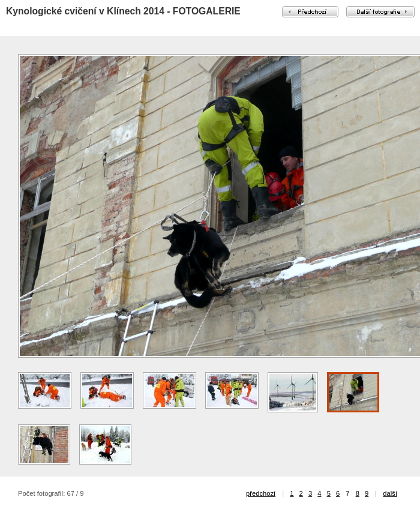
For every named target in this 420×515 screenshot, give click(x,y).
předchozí (261, 493)
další (390, 493)
